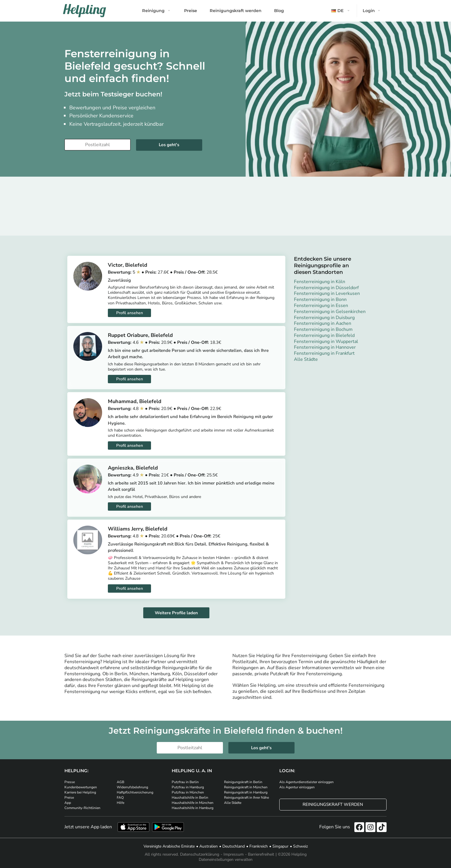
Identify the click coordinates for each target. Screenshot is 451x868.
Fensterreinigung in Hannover (325, 347)
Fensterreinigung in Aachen (323, 323)
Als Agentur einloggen (297, 787)
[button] (341, 11)
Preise (191, 11)
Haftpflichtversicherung (135, 792)
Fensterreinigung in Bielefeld (324, 335)
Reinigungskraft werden (236, 11)
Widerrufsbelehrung (132, 787)
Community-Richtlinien (82, 808)
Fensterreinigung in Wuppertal (326, 342)
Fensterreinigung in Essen (321, 306)
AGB (121, 782)
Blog (279, 11)
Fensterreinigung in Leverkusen (327, 293)
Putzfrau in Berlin (185, 782)
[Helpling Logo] (85, 11)
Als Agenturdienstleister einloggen (306, 782)
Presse (70, 782)
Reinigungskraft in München (246, 787)
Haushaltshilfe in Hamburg (193, 808)
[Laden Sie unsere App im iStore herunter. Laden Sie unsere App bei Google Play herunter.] (168, 827)
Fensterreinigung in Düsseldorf (326, 288)
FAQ (120, 798)
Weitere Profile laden (176, 613)
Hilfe (121, 803)
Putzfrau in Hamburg (188, 787)
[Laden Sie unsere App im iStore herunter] (133, 827)
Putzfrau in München (188, 792)
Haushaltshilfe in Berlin (190, 798)
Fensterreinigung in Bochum (323, 329)
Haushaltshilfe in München (193, 803)
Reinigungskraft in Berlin (243, 782)
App (68, 803)
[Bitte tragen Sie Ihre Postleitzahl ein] (98, 145)
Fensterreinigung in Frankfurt (324, 353)
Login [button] (369, 11)
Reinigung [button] (153, 11)
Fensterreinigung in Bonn (320, 299)
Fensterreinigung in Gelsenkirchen (330, 312)
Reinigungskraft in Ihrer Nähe (246, 798)
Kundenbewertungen (81, 787)
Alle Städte (306, 359)
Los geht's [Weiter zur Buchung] (169, 145)
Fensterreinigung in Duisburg (324, 318)
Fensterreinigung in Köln (320, 282)
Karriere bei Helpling (80, 792)
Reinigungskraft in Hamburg (246, 792)
